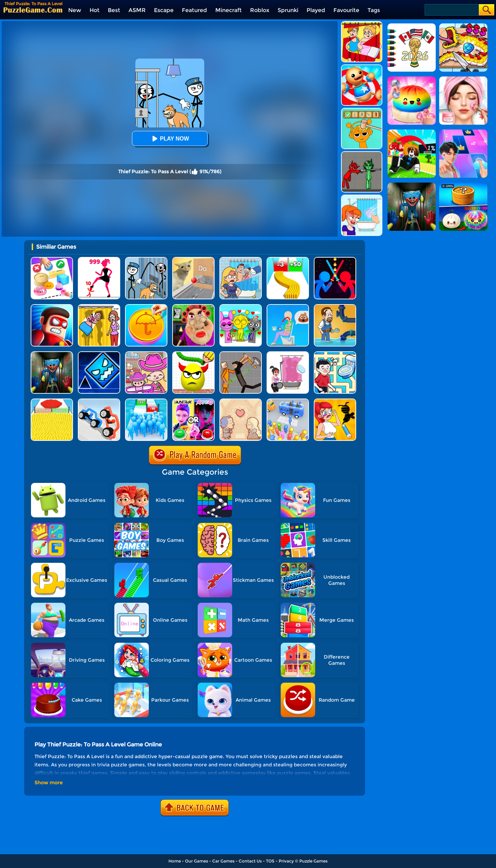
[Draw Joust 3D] (99, 401)
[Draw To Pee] (335, 354)
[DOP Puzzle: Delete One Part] (362, 24)
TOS (270, 861)
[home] (33, 10)
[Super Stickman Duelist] (335, 260)
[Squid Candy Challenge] (146, 307)
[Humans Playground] (241, 354)
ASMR (137, 10)
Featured (194, 10)
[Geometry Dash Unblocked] (99, 354)
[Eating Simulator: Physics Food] (288, 307)
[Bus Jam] (288, 401)
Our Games (197, 861)
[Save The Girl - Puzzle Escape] (288, 354)
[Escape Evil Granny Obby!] (193, 307)
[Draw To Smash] (193, 354)
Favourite (346, 10)
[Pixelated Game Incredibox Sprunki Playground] (362, 154)
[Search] (451, 10)
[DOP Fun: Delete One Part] (99, 307)
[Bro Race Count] (146, 401)
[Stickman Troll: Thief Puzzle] (146, 260)
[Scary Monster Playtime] (52, 354)
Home (175, 861)
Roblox (260, 10)
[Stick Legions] (99, 260)
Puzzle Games (313, 861)
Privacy (286, 861)
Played (316, 10)
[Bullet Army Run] (288, 260)
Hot (95, 10)
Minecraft (229, 10)
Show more (49, 783)
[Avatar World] (146, 354)
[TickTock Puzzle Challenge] (193, 260)
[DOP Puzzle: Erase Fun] (241, 260)
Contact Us (250, 861)
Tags (374, 10)
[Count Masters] (52, 401)
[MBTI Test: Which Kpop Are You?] (193, 401)
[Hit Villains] (52, 307)
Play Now (169, 139)
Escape (164, 10)
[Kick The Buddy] (362, 67)
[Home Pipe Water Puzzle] (335, 307)
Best (114, 10)
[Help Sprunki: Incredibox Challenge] (362, 110)
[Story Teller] (241, 401)
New (75, 10)
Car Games (223, 861)
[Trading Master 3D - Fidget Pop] (52, 260)
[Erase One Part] (362, 197)
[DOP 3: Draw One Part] (335, 401)
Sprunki (288, 10)
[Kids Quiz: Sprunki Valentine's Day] (241, 307)
